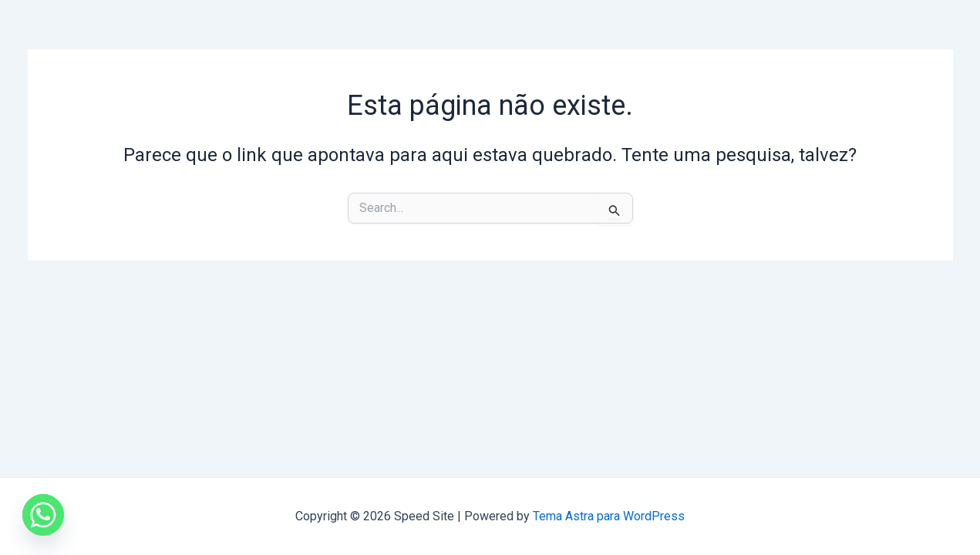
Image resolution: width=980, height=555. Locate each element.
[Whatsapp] (43, 515)
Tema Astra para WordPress (609, 516)
